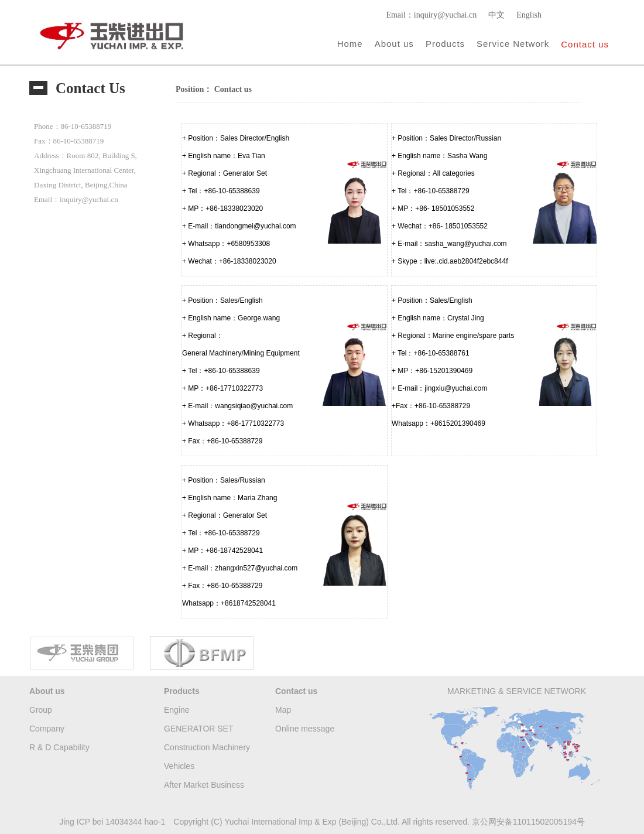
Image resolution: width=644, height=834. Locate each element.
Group (41, 710)
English (529, 15)
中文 (496, 15)
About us (394, 44)
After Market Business (204, 785)
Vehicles (179, 766)
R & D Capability (59, 747)
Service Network (513, 44)
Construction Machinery (207, 747)
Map (283, 710)
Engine (177, 710)
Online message (305, 729)
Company (47, 729)
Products (445, 44)
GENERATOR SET (199, 729)
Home (350, 44)
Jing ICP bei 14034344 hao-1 (112, 822)
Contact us (585, 44)
